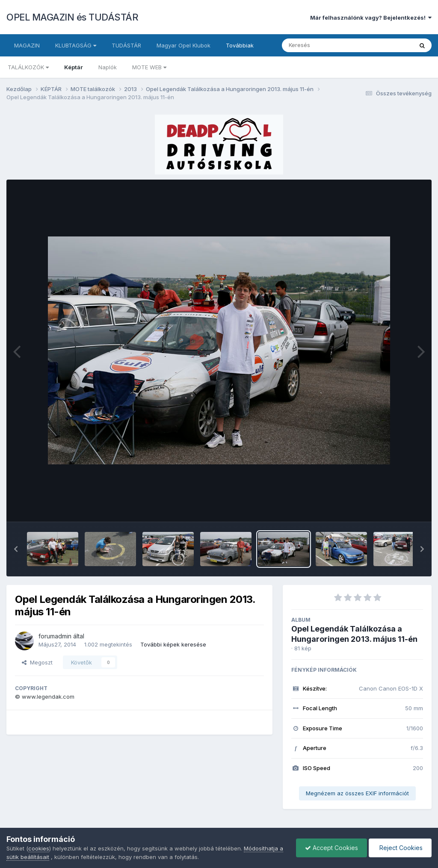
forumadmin (55, 636)
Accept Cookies (331, 848)
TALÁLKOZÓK (28, 67)
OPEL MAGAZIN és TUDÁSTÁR (72, 17)
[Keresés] (324, 45)
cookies (39, 848)
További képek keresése (173, 644)
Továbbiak (240, 45)
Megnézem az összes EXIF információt (357, 793)
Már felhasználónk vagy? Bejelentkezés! (371, 18)
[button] (16, 549)
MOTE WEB (149, 67)
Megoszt (37, 662)
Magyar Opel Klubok (183, 45)
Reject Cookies (400, 848)
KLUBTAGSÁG (76, 45)
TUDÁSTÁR (126, 45)
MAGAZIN (27, 45)
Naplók (108, 67)
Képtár (74, 67)
